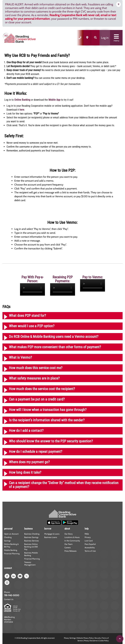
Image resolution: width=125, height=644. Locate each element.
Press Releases (70, 551)
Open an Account (11, 534)
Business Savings (31, 537)
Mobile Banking (11, 550)
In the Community (72, 541)
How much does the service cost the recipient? (42, 389)
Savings (7, 541)
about (67, 529)
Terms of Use (90, 551)
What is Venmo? (20, 357)
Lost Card (89, 541)
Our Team (69, 544)
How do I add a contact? (26, 431)
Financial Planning (12, 554)
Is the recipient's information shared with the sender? (47, 420)
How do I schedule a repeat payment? (36, 452)
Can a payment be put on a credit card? (37, 399)
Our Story (69, 534)
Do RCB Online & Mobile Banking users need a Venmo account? (54, 337)
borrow (48, 529)
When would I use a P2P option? (32, 326)
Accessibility (90, 547)
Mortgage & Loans (52, 534)
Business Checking (32, 534)
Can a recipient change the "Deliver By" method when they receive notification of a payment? (64, 485)
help (87, 529)
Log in (105, 38)
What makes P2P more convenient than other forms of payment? (55, 347)
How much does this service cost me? (36, 368)
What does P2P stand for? (27, 316)
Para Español (90, 544)
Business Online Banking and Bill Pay (31, 547)
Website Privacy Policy (85, 638)
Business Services (31, 541)
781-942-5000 (12, 595)
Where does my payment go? (29, 462)
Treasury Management (30, 563)
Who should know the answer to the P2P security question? (51, 441)
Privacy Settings (70, 638)
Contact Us (9, 599)
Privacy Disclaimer (91, 641)
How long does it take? (25, 472)
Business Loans (51, 537)
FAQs (87, 534)
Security (98, 638)
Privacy (88, 537)
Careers (68, 547)
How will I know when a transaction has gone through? (48, 410)
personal (8, 529)
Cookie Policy (104, 641)
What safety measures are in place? (34, 378)
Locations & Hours (72, 537)
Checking (8, 537)
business (28, 529)
